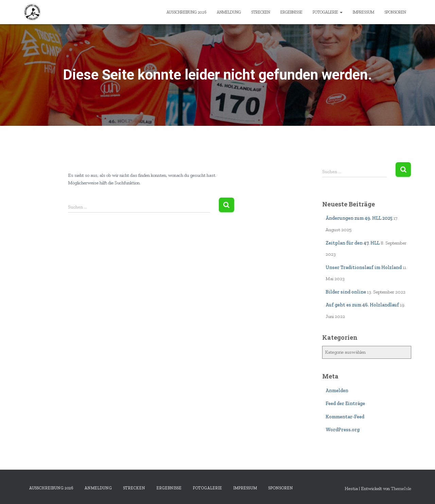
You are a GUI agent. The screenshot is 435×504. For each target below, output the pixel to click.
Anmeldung (229, 12)
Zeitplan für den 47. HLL (353, 243)
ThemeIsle (401, 489)
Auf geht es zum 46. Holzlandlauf (362, 305)
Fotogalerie (328, 12)
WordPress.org (343, 430)
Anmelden (337, 391)
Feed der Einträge (345, 404)
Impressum (363, 12)
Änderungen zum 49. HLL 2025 (359, 218)
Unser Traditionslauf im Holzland (364, 267)
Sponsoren (395, 12)
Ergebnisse (291, 12)
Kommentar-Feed (345, 417)
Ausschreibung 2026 (187, 12)
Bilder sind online (346, 292)
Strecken (261, 12)
